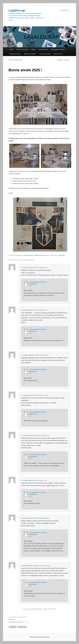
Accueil (11, 49)
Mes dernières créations (58, 49)
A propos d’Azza (43, 49)
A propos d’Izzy (58, 54)
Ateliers (33, 49)
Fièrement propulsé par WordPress (39, 637)
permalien (62, 255)
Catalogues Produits (15, 54)
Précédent (59, 60)
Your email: (12, 619)
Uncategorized (28, 255)
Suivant (68, 60)
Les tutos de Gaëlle (45, 54)
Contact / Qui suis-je (22, 49)
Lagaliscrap (17, 10)
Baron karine (43, 518)
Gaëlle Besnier (39, 255)
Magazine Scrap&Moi (30, 54)
